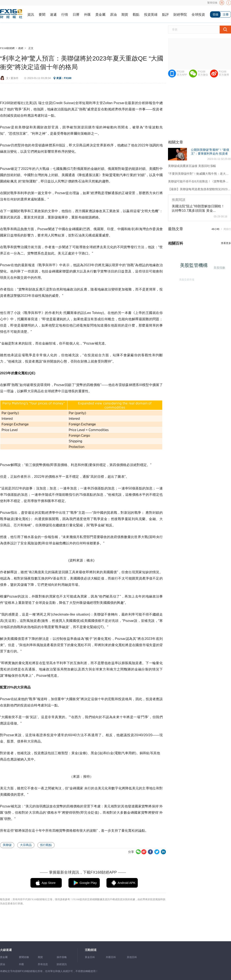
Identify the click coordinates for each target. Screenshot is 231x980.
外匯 (87, 15)
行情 (65, 15)
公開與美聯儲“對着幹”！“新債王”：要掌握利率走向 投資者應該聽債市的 (210, 154)
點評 (165, 15)
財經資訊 (62, 964)
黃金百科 (90, 957)
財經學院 (180, 15)
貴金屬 (100, 15)
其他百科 (132, 957)
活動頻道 (91, 950)
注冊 (226, 14)
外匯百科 (111, 957)
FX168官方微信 (203, 73)
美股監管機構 (195, 267)
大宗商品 (26, 845)
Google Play (88, 883)
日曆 (76, 15)
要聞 (42, 15)
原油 (113, 15)
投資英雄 (151, 15)
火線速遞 (6, 950)
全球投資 (198, 15)
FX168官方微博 (224, 73)
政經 (21, 48)
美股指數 (219, 267)
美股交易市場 (186, 279)
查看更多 (226, 243)
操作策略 (62, 957)
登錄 (215, 14)
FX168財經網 (7, 48)
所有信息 (43, 964)
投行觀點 (46, 845)
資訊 (31, 15)
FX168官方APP (182, 73)
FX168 (68, 78)
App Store (49, 883)
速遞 (53, 15)
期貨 (125, 15)
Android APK (127, 883)
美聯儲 (7, 845)
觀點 (136, 15)
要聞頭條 (24, 957)
